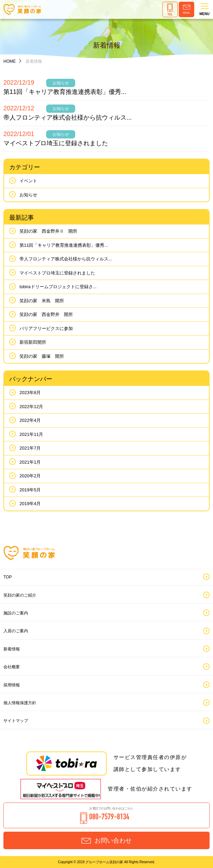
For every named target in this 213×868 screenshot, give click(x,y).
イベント (28, 181)
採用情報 (12, 685)
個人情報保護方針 (20, 703)
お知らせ (28, 195)
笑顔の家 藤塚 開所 (42, 356)
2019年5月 (30, 490)
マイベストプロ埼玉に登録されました (56, 143)
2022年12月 (31, 407)
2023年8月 (30, 393)
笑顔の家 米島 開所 (42, 301)
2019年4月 (30, 504)
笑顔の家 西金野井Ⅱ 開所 (48, 231)
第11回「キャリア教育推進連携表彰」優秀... (65, 92)
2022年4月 (30, 420)
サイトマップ (16, 721)
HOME (10, 61)
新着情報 (12, 649)
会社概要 (12, 667)
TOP (8, 577)
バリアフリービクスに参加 (46, 328)
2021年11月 (31, 434)
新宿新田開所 (33, 342)
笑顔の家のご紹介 (20, 595)
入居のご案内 (16, 631)
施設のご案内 (16, 613)
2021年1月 (30, 462)
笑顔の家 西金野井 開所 (46, 314)
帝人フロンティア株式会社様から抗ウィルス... (68, 118)
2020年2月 (30, 476)
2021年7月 (30, 448)
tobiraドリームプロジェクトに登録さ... (58, 287)
